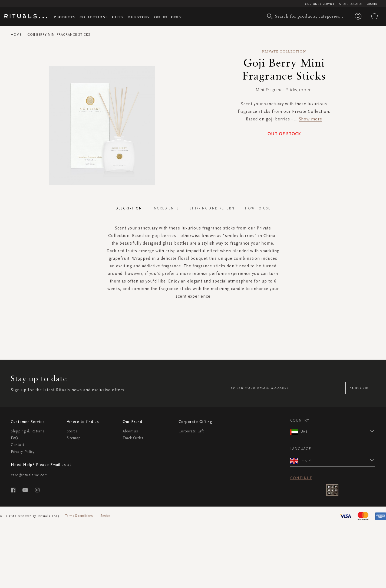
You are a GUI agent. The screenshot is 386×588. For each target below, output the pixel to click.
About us (130, 431)
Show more (311, 119)
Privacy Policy (23, 452)
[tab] (131, 209)
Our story (139, 17)
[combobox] (306, 16)
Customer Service (320, 4)
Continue (301, 478)
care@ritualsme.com (29, 475)
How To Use (258, 208)
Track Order (133, 438)
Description (129, 208)
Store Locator (351, 4)
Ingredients (166, 208)
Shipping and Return (212, 208)
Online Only (168, 17)
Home (16, 35)
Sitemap (74, 438)
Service (105, 516)
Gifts (118, 17)
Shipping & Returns (28, 431)
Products (65, 17)
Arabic (373, 4)
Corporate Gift (191, 431)
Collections (94, 17)
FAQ (15, 438)
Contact (18, 445)
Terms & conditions (79, 516)
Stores (72, 431)
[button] (338, 431)
